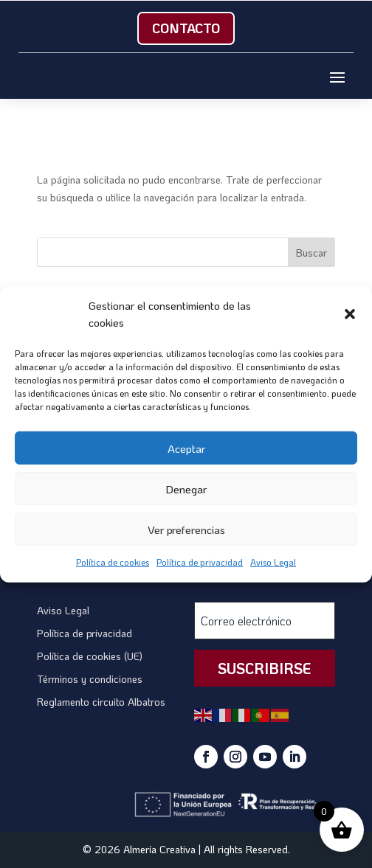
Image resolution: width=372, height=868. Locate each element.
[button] (350, 314)
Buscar (311, 253)
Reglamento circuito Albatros (101, 702)
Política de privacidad (200, 562)
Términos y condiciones (90, 679)
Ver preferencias (186, 529)
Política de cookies (113, 562)
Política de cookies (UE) (90, 656)
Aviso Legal (273, 562)
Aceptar (186, 448)
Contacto (186, 28)
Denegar (186, 488)
